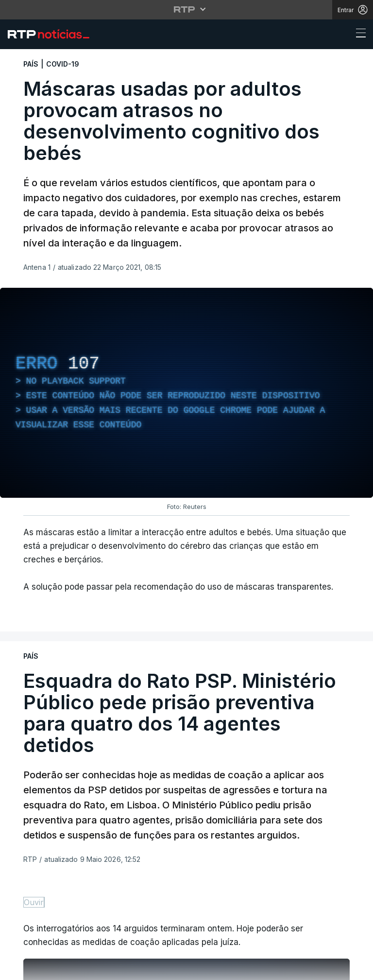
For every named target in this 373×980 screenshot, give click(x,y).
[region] (186, 393)
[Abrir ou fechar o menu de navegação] (358, 35)
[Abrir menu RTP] (187, 9)
